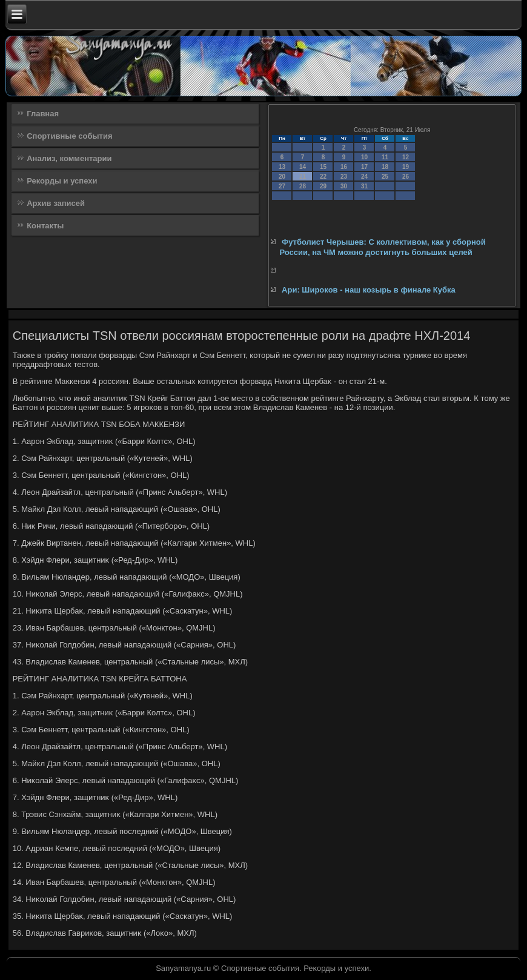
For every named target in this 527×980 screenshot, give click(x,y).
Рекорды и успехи (62, 181)
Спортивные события (69, 136)
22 (323, 177)
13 (282, 167)
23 (344, 177)
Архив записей (56, 203)
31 (364, 186)
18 (385, 167)
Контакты (45, 226)
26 (406, 177)
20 (282, 177)
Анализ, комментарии (69, 158)
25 (385, 177)
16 (344, 167)
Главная (43, 114)
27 (282, 186)
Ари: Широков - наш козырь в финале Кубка (369, 290)
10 (364, 157)
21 (303, 177)
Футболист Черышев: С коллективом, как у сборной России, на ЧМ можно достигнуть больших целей (382, 247)
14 (303, 167)
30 (344, 186)
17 (364, 167)
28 (303, 186)
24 (364, 177)
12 (406, 157)
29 (323, 186)
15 (323, 167)
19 (406, 167)
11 (385, 157)
